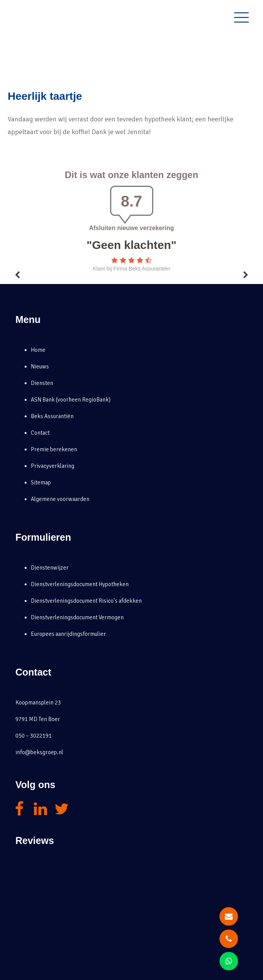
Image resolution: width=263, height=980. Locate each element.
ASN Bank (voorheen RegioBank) (71, 400)
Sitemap (41, 482)
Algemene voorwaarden (60, 499)
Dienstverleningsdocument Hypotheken (80, 584)
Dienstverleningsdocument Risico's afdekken (86, 601)
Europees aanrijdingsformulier (68, 634)
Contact (40, 433)
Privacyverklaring (53, 466)
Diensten (42, 383)
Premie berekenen (54, 449)
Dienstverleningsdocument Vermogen (77, 617)
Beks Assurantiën (52, 416)
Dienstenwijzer (50, 568)
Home (38, 350)
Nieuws (40, 366)
